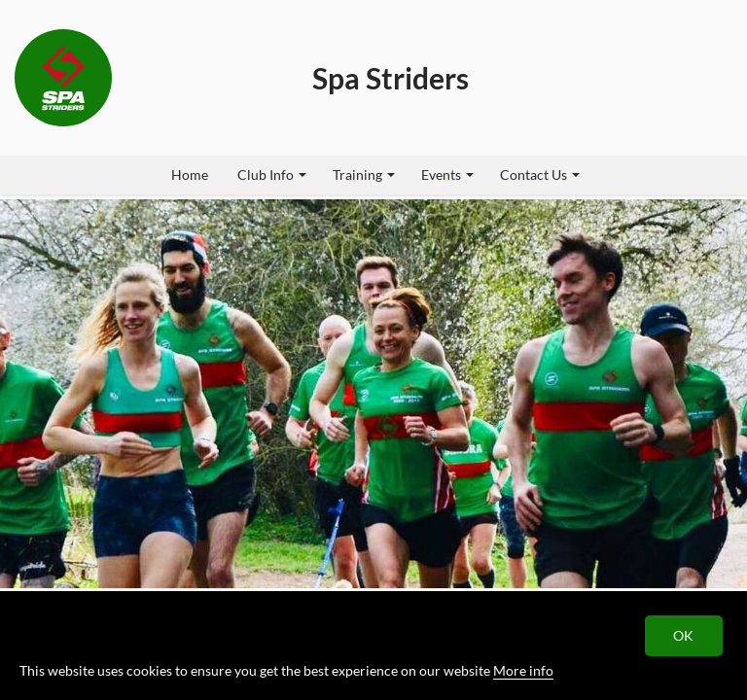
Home (190, 175)
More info (523, 670)
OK (684, 635)
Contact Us (540, 175)
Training (364, 175)
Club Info (272, 175)
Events (447, 175)
